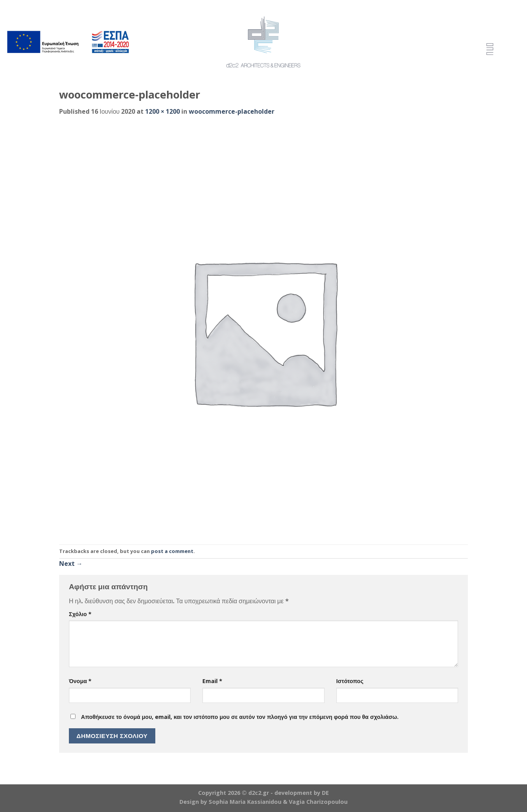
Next (71, 564)
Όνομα (80, 681)
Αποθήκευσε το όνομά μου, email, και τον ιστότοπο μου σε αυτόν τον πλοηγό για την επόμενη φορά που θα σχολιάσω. (240, 717)
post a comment (172, 551)
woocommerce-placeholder (232, 111)
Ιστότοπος (350, 681)
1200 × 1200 (162, 111)
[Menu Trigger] (490, 50)
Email (212, 681)
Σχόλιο (80, 614)
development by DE (302, 793)
